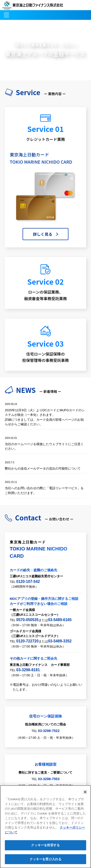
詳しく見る (42, 234)
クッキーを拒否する (45, 848)
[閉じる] (85, 795)
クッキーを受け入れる (45, 862)
